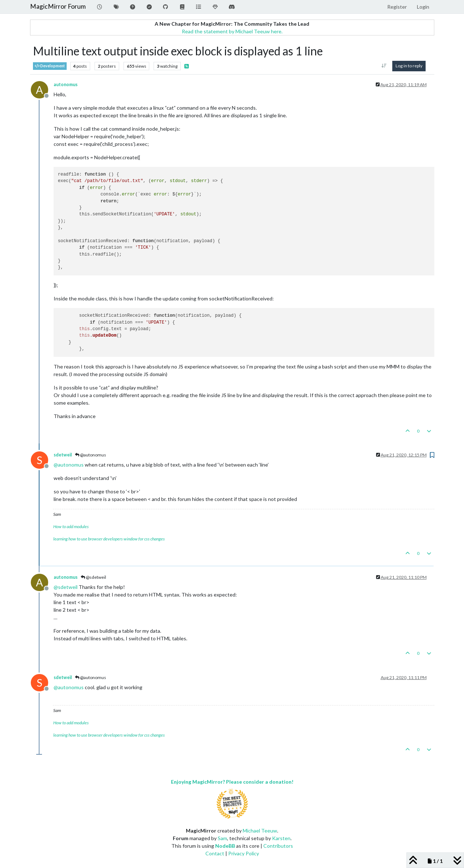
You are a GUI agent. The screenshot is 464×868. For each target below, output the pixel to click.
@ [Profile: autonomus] (69, 465)
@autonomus (91, 455)
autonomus (66, 85)
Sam (222, 838)
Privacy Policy (244, 853)
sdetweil (63, 455)
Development (50, 66)
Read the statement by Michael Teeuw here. (232, 31)
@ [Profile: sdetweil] (66, 587)
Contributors (278, 846)
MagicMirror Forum (58, 6)
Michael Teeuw (260, 831)
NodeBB (225, 846)
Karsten (281, 838)
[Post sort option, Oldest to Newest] (384, 66)
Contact (215, 853)
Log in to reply (409, 66)
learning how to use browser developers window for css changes (109, 539)
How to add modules (71, 526)
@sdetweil (93, 577)
